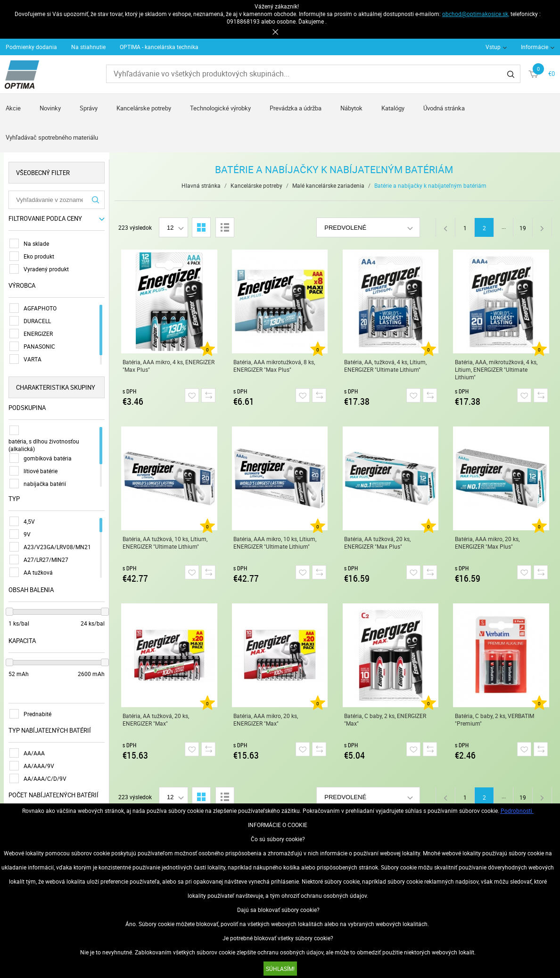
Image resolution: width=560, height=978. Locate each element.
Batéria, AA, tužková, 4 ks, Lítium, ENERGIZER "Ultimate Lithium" (386, 366)
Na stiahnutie (88, 47)
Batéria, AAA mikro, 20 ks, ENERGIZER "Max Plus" (488, 543)
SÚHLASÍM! (280, 969)
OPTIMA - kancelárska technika (159, 47)
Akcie (13, 108)
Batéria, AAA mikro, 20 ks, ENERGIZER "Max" (266, 719)
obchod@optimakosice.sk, (476, 14)
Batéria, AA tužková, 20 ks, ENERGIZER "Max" (156, 719)
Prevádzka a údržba (296, 108)
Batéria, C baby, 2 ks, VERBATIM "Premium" (495, 719)
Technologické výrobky (220, 108)
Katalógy (393, 108)
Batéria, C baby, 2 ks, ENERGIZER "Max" (386, 719)
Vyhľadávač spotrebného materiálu (52, 137)
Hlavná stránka (202, 185)
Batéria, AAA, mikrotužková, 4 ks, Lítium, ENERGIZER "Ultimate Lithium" (497, 369)
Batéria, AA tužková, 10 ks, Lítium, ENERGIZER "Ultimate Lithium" (165, 543)
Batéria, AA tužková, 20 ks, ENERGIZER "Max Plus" (378, 543)
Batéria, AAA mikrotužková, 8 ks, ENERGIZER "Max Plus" (275, 366)
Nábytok (351, 108)
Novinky (50, 108)
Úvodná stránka (444, 108)
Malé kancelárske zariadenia (329, 185)
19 (523, 228)
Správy (89, 108)
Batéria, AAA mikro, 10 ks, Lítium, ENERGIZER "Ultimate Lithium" (275, 543)
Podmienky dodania (31, 47)
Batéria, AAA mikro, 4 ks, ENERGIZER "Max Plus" (169, 366)
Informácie (535, 47)
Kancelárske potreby (144, 108)
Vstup (493, 47)
